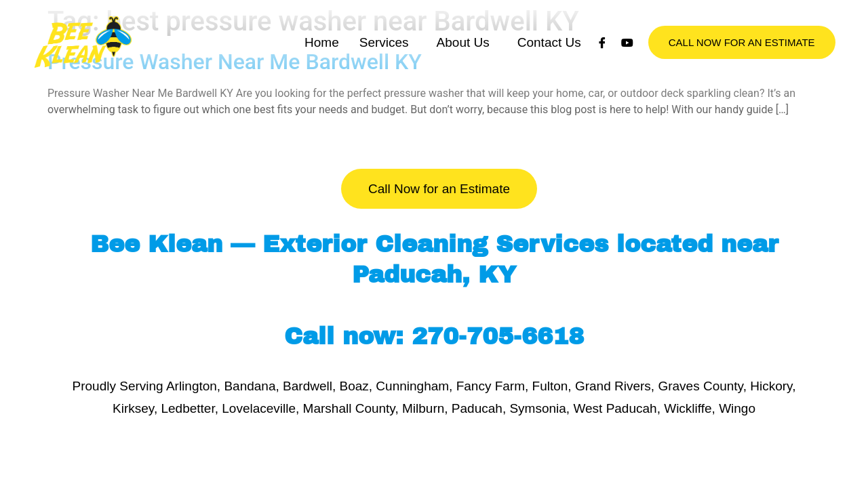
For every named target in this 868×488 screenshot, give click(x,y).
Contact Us (549, 56)
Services (384, 56)
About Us (463, 56)
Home (322, 56)
